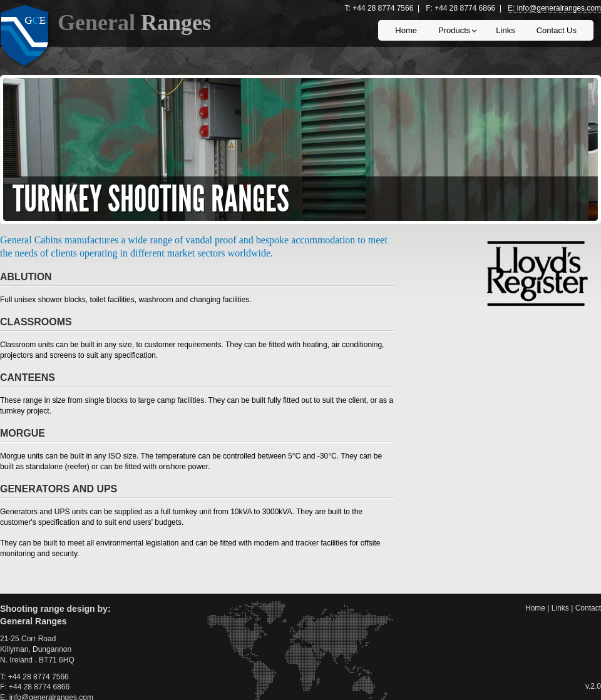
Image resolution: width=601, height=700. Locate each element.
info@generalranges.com (559, 8)
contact (588, 608)
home (406, 30)
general (134, 23)
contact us (557, 30)
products (454, 33)
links (505, 30)
